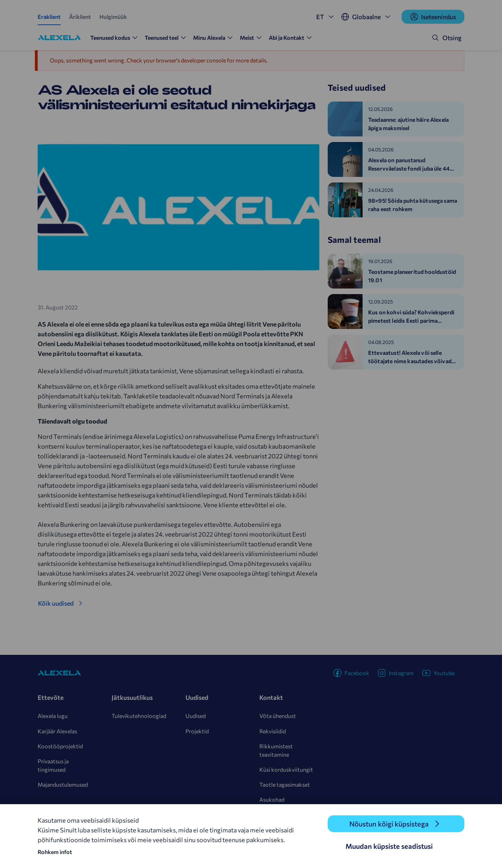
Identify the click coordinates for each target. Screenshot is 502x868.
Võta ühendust (278, 716)
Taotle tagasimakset (285, 784)
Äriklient (80, 17)
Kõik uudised (56, 603)
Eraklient (49, 17)
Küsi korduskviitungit (286, 769)
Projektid (197, 731)
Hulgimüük (113, 17)
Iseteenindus (433, 17)
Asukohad (272, 799)
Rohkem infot (55, 852)
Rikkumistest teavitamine (276, 750)
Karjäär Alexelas (57, 731)
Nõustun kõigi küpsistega (389, 824)
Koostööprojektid (60, 746)
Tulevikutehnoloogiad (139, 716)
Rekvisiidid (273, 731)
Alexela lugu (53, 716)
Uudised (196, 716)
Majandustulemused (63, 784)
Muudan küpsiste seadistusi (389, 846)
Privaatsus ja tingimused (53, 765)
